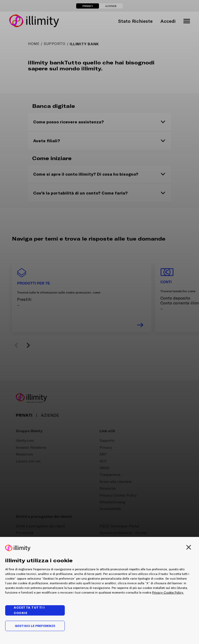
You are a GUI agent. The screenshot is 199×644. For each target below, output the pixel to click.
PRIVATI (88, 6)
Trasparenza (110, 475)
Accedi (168, 21)
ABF (103, 454)
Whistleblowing (112, 502)
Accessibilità (110, 509)
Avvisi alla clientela (116, 482)
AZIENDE (111, 6)
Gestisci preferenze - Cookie (123, 533)
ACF (103, 461)
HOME (34, 44)
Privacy (106, 447)
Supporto (107, 440)
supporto (55, 44)
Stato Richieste (135, 21)
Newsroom (24, 454)
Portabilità (25, 533)
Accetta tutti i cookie (29, 610)
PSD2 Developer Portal (119, 526)
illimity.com (25, 440)
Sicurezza (108, 488)
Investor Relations (31, 447)
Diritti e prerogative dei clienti (40, 526)
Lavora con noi (28, 461)
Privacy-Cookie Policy (118, 495)
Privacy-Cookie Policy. (168, 593)
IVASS (104, 468)
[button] (17, 345)
